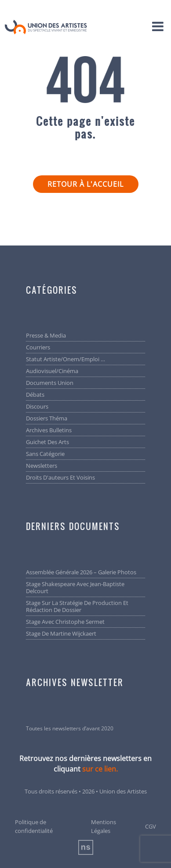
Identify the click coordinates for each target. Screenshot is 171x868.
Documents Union (50, 383)
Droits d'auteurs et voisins (60, 477)
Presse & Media (46, 335)
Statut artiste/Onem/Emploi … (65, 359)
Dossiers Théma (47, 418)
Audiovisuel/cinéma (52, 371)
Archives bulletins (49, 430)
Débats (35, 395)
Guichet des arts (47, 442)
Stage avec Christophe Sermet (65, 622)
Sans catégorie (45, 454)
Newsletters (42, 466)
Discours (37, 406)
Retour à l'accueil (85, 184)
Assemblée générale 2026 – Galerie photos (81, 572)
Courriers (38, 347)
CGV (151, 826)
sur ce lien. (100, 769)
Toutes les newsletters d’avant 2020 (70, 728)
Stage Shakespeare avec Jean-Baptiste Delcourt (75, 587)
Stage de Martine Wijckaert (61, 633)
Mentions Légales (104, 826)
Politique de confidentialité (34, 826)
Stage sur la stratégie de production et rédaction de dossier (77, 606)
